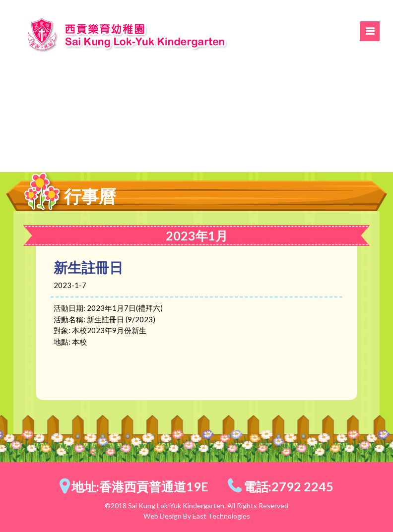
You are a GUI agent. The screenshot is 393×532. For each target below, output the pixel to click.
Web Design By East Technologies (197, 516)
